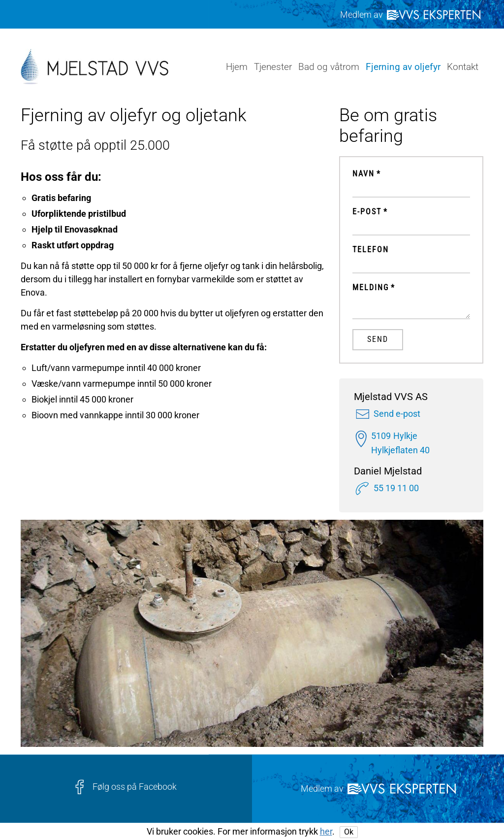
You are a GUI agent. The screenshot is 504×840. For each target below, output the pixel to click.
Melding (371, 288)
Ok (349, 832)
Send (378, 339)
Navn (363, 174)
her (326, 831)
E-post (367, 212)
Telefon (371, 250)
